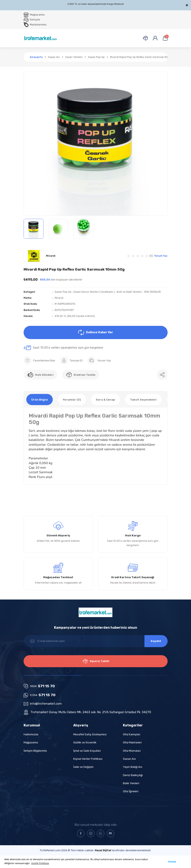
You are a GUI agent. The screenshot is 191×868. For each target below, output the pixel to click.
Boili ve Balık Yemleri (129, 292)
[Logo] (41, 38)
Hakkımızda (31, 734)
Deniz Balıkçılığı (133, 775)
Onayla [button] (172, 862)
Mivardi (59, 298)
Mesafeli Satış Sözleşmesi (90, 734)
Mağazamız (31, 742)
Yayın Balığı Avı (133, 767)
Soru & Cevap (105, 400)
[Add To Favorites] (39, 360)
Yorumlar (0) (72, 400)
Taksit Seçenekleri (143, 400)
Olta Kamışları (132, 734)
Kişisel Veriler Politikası (88, 759)
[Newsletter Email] (96, 641)
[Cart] (165, 38)
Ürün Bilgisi (40, 400)
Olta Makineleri (132, 742)
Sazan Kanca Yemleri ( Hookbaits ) (94, 292)
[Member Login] (155, 38)
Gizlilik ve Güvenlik (85, 742)
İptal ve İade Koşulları (87, 751)
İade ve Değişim (83, 767)
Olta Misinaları (132, 751)
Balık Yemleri (131, 783)
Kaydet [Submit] (156, 641)
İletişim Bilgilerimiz (35, 751)
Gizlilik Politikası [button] (40, 863)
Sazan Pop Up (63, 292)
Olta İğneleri (131, 791)
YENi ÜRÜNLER (152, 292)
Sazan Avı (129, 759)
